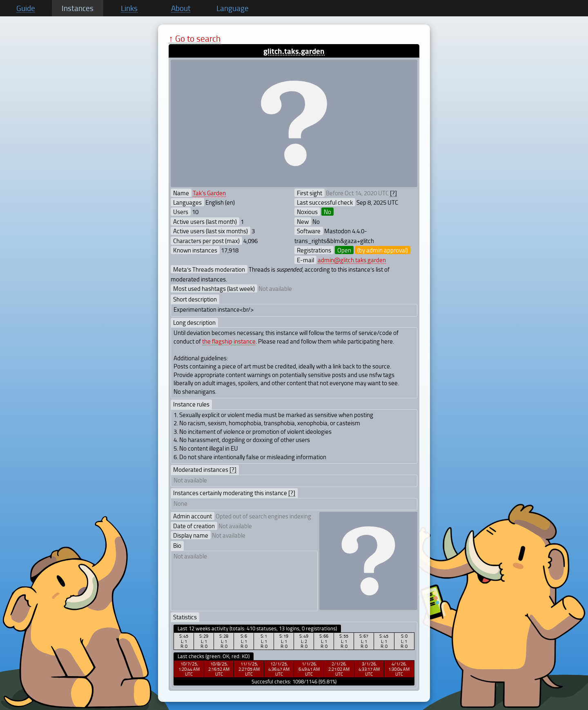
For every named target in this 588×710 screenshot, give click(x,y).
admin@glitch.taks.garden (352, 260)
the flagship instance (229, 341)
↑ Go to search (195, 38)
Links (129, 8)
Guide (26, 8)
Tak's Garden (209, 193)
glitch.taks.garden (294, 51)
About (181, 8)
